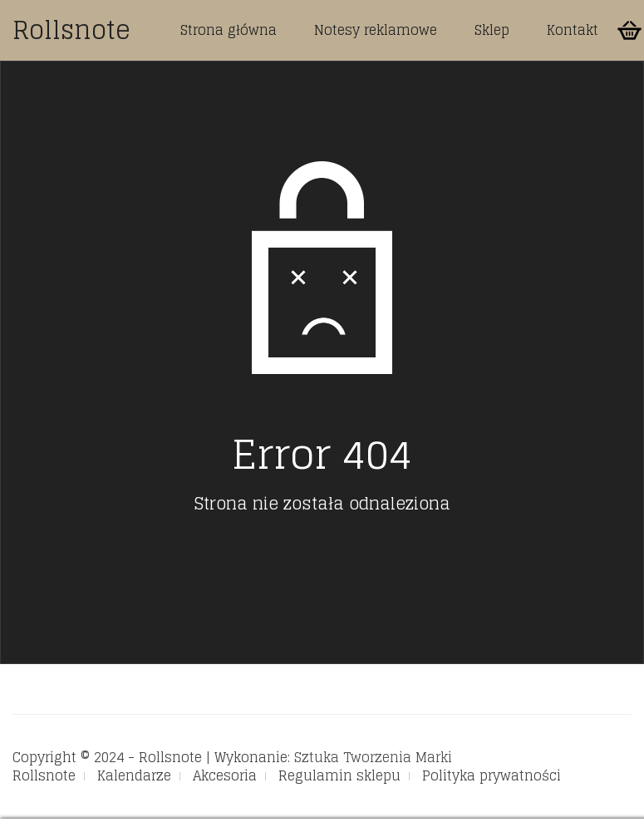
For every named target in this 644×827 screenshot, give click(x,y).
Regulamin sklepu (339, 775)
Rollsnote (71, 30)
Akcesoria (225, 775)
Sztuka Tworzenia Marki (373, 757)
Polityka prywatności (492, 775)
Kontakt (573, 30)
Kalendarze (134, 775)
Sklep (492, 30)
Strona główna (229, 30)
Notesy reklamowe (376, 30)
